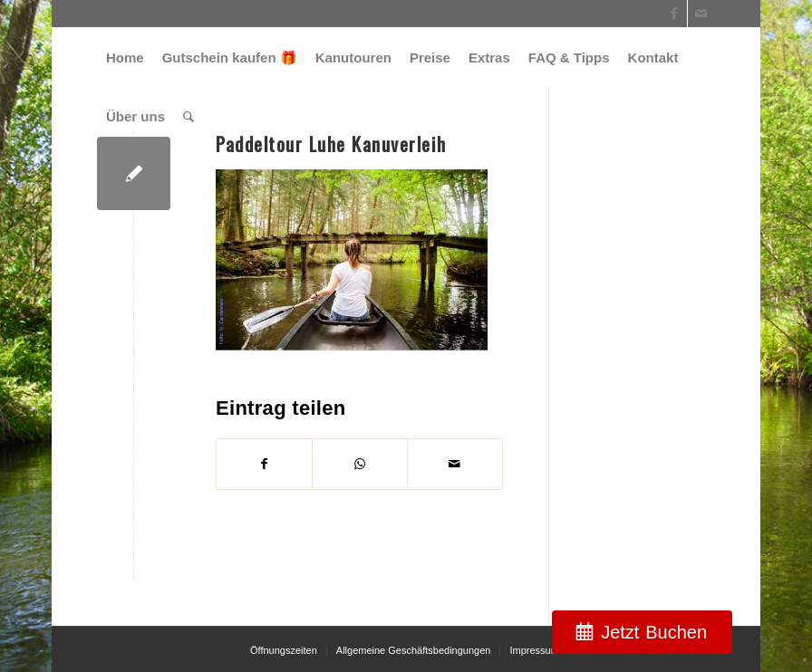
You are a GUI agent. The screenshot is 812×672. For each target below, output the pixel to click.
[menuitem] (125, 58)
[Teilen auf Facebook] (264, 464)
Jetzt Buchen (654, 632)
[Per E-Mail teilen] (455, 464)
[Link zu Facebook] (674, 14)
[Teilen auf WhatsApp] (360, 464)
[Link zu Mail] (701, 14)
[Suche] (188, 116)
